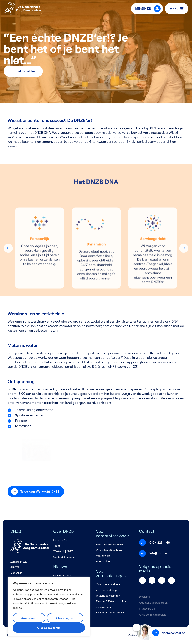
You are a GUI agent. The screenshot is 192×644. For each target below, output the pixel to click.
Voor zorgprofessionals (110, 545)
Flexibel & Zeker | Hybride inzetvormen (111, 604)
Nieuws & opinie (63, 575)
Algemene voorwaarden (153, 603)
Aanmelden (103, 561)
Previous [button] (8, 294)
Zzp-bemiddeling (106, 590)
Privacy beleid (147, 609)
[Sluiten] (136, 628)
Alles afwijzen (65, 618)
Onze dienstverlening (109, 584)
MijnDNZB (148, 9)
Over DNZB (60, 540)
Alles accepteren (48, 628)
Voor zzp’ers (103, 556)
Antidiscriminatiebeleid (153, 615)
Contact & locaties (64, 557)
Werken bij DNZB (63, 551)
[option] (40, 294)
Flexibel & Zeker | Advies (110, 613)
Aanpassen (29, 618)
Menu (177, 9)
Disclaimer (145, 597)
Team (57, 546)
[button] (168, 633)
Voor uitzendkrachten (109, 550)
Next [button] (184, 294)
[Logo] (22, 9)
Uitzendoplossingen (108, 596)
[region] (49, 607)
